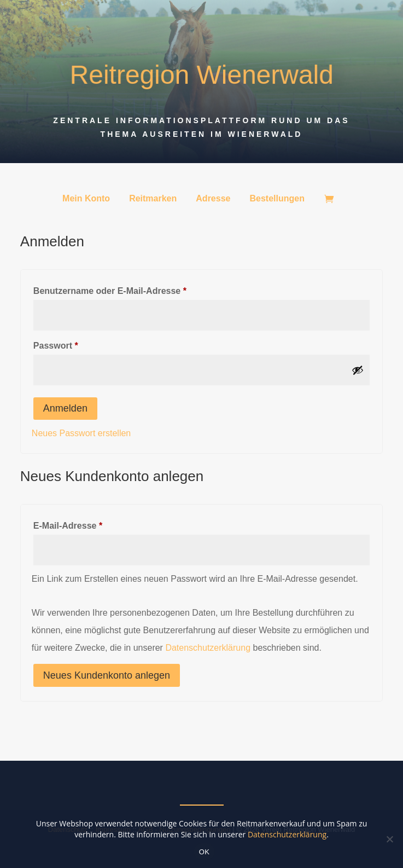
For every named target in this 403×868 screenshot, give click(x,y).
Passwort (80, 344)
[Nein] (389, 839)
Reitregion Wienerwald (202, 75)
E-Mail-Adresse (92, 524)
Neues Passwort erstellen (81, 433)
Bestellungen (277, 199)
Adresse (213, 199)
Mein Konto (86, 199)
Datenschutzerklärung (208, 648)
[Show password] (358, 370)
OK (204, 852)
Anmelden (65, 408)
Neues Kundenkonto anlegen (107, 675)
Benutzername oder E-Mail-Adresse (135, 289)
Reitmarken (153, 199)
